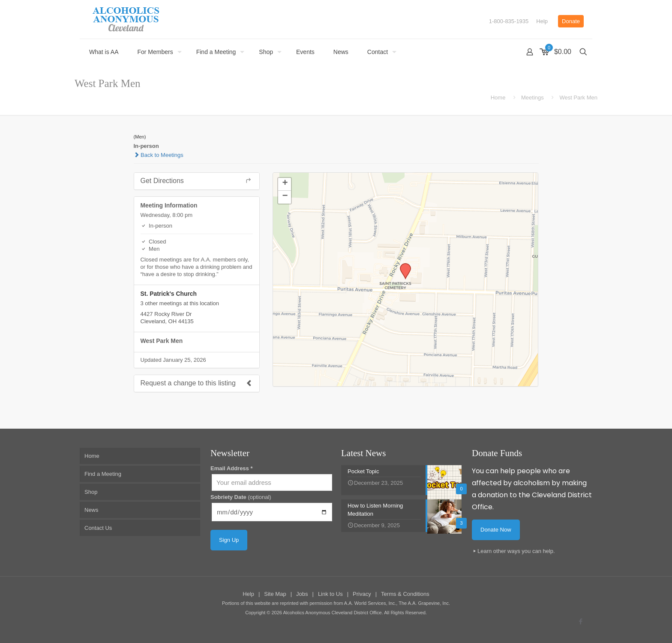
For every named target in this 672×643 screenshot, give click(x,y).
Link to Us (330, 594)
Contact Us (98, 528)
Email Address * (232, 468)
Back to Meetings (159, 155)
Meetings (532, 98)
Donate (571, 21)
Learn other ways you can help (515, 551)
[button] (402, 266)
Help (542, 21)
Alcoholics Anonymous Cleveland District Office (332, 613)
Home (498, 98)
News (91, 510)
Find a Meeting (103, 474)
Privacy (362, 594)
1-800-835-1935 (509, 21)
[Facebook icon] (580, 621)
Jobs (302, 594)
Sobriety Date (241, 497)
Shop (91, 492)
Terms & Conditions (405, 594)
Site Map (275, 594)
